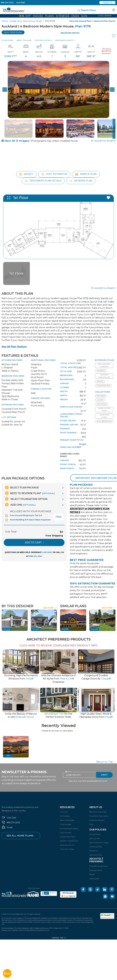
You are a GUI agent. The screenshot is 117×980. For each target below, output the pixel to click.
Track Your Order (67, 842)
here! (104, 774)
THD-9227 (36, 622)
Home (5, 21)
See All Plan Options (14, 339)
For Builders (65, 809)
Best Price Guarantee (98, 805)
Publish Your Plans (68, 829)
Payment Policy (96, 848)
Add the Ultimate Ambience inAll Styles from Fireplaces (58, 672)
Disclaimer (94, 844)
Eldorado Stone (96, 863)
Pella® (92, 867)
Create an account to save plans (59, 723)
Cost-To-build (66, 825)
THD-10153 (7, 622)
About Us (96, 800)
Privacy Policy (95, 827)
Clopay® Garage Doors (99, 859)
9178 (8, 748)
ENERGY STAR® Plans (69, 834)
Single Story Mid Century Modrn (26, 21)
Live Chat (21, 3)
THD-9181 (65, 622)
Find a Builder (66, 817)
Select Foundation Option (26, 492)
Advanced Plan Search (105, 21)
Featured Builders (67, 813)
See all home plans (21, 829)
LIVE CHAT (47, 545)
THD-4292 (95, 622)
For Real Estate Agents (69, 821)
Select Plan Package (22, 480)
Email (7, 820)
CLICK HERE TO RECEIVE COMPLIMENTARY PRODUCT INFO (59, 638)
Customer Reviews (97, 813)
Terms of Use (94, 831)
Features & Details (43, 40)
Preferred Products (65, 40)
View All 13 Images (15, 141)
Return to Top (106, 755)
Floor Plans (7, 40)
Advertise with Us (67, 838)
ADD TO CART (34, 535)
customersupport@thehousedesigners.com (34, 923)
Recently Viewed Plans (81, 21)
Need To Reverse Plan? (30, 486)
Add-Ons (20, 498)
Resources (67, 800)
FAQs (91, 817)
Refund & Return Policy (99, 835)
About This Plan (24, 40)
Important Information (99, 809)
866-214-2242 (7, 3)
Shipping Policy (96, 840)
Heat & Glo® (94, 871)
